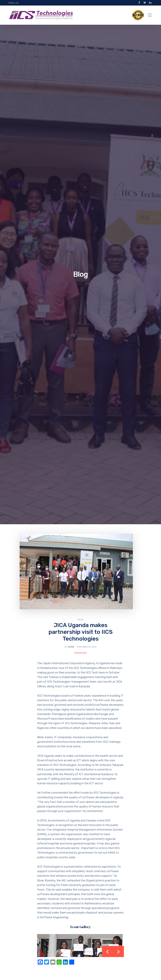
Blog (81, 620)
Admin (71, 647)
